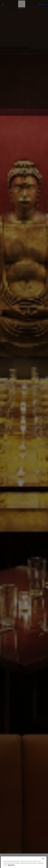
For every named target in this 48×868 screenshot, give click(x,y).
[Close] (43, 863)
